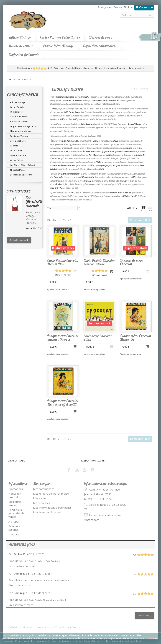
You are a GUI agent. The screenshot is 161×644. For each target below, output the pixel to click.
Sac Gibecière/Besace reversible (38, 202)
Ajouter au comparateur (58, 295)
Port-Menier (94, 155)
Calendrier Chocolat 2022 (98, 343)
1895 (66, 151)
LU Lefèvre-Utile (18, 155)
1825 (55, 109)
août (56, 188)
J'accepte (152, 638)
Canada (127, 151)
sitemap (14, 534)
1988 (125, 196)
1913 (109, 155)
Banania (14, 146)
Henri (115, 141)
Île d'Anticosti (89, 151)
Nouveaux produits (15, 495)
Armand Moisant (135, 124)
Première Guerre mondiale (63, 165)
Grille (144, 208)
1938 (102, 169)
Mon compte (41, 483)
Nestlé (134, 196)
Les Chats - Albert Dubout (22, 165)
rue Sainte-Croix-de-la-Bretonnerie (103, 100)
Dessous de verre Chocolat (132, 267)
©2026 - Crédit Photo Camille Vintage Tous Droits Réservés (45, 627)
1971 (72, 193)
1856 (62, 119)
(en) (130, 193)
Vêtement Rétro (18, 141)
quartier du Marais (73, 100)
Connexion (146, 7)
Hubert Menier (88, 177)
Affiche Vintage (20, 37)
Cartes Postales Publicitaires (60, 37)
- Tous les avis (81, 68)
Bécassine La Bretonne (21, 175)
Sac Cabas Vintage (19, 136)
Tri (49, 208)
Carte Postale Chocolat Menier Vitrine (99, 268)
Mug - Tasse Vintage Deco (23, 126)
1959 (134, 177)
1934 (92, 165)
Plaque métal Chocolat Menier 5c (136, 343)
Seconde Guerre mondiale (69, 174)
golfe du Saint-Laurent (111, 151)
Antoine (58, 184)
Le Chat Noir (16, 151)
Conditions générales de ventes (16, 513)
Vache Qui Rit (17, 160)
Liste (150, 208)
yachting (128, 148)
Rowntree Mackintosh (119, 193)
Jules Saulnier (87, 124)
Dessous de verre (101, 37)
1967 (61, 188)
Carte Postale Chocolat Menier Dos (63, 268)
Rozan (89, 181)
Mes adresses (42, 503)
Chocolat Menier (18, 170)
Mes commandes (44, 489)
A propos (14, 522)
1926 (98, 162)
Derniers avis (22, 545)
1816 (87, 97)
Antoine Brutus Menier (65, 97)
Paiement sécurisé (14, 528)
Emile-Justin (74, 112)
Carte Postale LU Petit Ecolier (44, 561)
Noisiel (79, 109)
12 (53, 188)
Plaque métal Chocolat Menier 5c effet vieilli (63, 408)
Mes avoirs (40, 498)
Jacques (116, 165)
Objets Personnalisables (100, 46)
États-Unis (58, 177)
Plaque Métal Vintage (58, 46)
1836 (114, 109)
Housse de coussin (21, 46)
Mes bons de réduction (47, 512)
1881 (77, 141)
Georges (104, 165)
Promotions (19, 191)
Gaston (95, 141)
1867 (66, 112)
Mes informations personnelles (52, 508)
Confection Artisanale (24, 55)
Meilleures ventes (15, 503)
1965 (127, 181)
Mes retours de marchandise (51, 494)
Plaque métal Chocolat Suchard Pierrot (63, 343)
